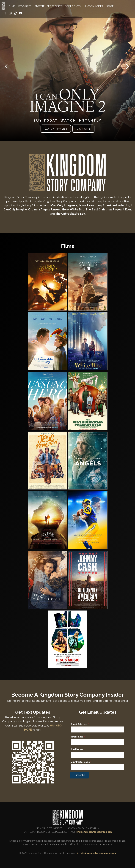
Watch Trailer (56, 129)
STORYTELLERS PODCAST (48, 6)
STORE (110, 6)
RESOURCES (25, 6)
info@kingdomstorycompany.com (97, 853)
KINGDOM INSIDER (93, 6)
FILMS (12, 6)
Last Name (78, 749)
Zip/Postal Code (81, 762)
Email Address (80, 724)
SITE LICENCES (73, 6)
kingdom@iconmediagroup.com (94, 832)
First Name (78, 737)
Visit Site (83, 129)
